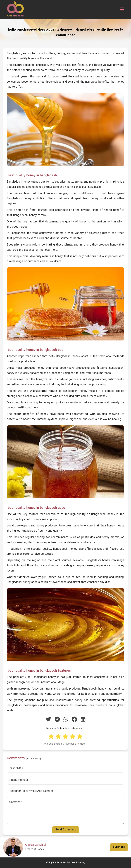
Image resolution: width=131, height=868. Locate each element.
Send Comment (66, 830)
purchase (119, 847)
